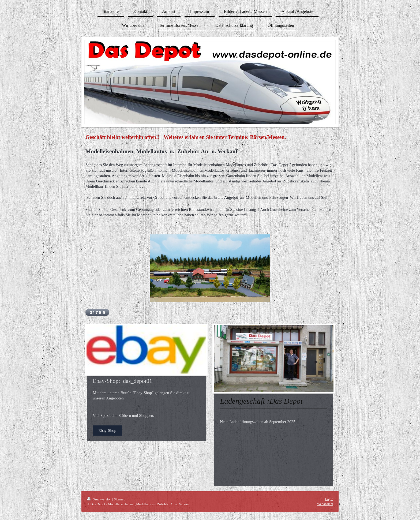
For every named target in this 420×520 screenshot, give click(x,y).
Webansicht (325, 504)
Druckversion (100, 499)
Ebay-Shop (107, 431)
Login (329, 499)
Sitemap (120, 499)
